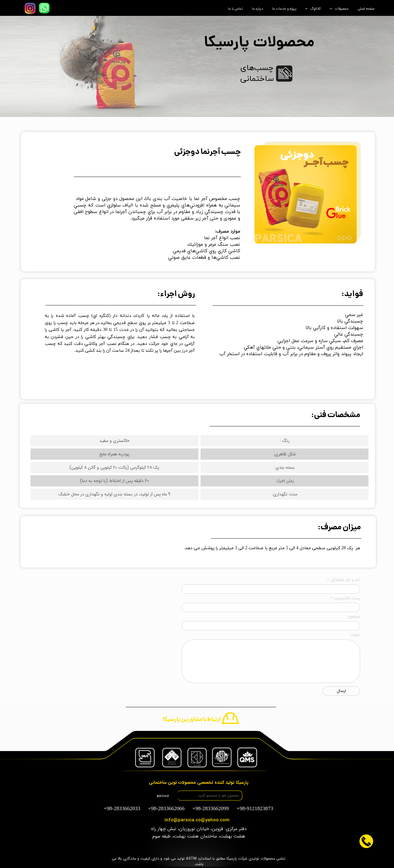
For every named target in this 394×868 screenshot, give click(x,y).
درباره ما (257, 9)
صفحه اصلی (366, 9)
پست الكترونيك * (345, 598)
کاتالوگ (316, 9)
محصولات (342, 9)
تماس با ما (235, 9)
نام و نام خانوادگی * (344, 580)
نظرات (355, 635)
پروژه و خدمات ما (284, 9)
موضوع (354, 617)
